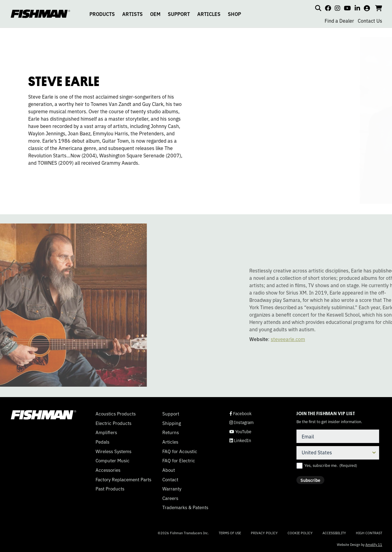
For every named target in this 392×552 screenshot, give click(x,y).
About (169, 470)
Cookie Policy (300, 533)
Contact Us (370, 21)
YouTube (240, 432)
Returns (171, 432)
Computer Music (113, 460)
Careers (170, 498)
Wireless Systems (113, 451)
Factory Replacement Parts (123, 479)
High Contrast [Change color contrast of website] (369, 533)
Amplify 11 (374, 544)
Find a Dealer (339, 21)
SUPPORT (179, 14)
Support (171, 414)
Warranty (172, 489)
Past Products (110, 489)
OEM (155, 14)
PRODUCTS (102, 14)
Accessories (108, 470)
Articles (170, 442)
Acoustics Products (116, 414)
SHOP (234, 14)
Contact (170, 479)
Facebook (240, 413)
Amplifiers (106, 432)
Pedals (102, 442)
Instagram (241, 422)
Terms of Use (230, 533)
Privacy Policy (264, 533)
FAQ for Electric (179, 460)
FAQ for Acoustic (180, 451)
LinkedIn (240, 440)
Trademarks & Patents (185, 507)
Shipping (172, 423)
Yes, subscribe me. (331, 465)
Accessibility (334, 533)
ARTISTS (132, 14)
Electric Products (113, 423)
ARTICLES (209, 14)
